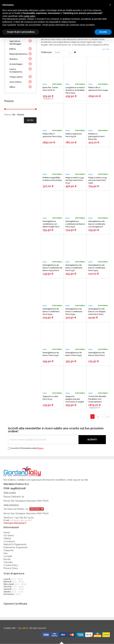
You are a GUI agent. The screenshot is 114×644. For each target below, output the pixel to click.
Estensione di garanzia (15, 548)
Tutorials (8, 562)
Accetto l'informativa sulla (26, 448)
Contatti (8, 556)
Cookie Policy (11, 565)
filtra (30, 120)
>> (107, 417)
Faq (5, 553)
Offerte (7, 539)
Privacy (40, 448)
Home (7, 533)
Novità (7, 559)
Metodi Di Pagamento (15, 545)
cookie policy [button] (29, 16)
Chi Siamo (9, 536)
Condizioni (9, 542)
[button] (110, 5)
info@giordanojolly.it (21, 520)
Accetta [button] (103, 32)
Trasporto (9, 551)
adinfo (25, 628)
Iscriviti (92, 440)
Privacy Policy (11, 568)
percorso (37, 509)
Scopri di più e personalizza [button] (21, 32)
